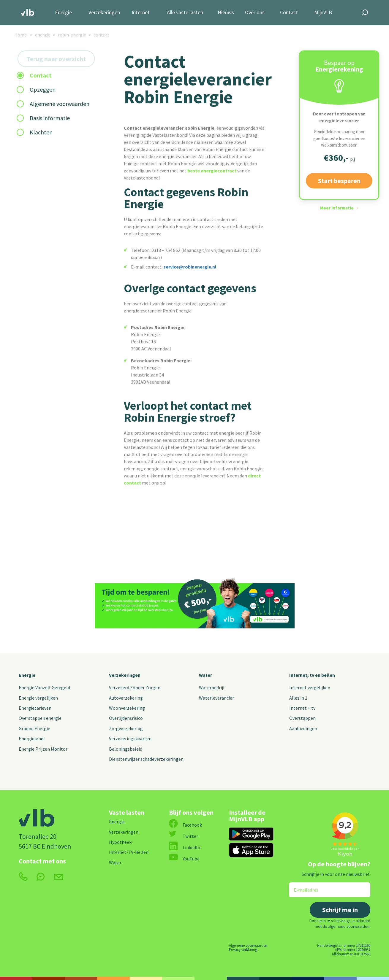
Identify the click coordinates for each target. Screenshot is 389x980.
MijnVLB (323, 13)
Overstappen (302, 718)
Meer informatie (337, 208)
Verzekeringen (104, 13)
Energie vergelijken (38, 698)
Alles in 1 (298, 698)
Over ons (255, 13)
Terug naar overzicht (56, 59)
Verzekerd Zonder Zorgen (135, 687)
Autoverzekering (126, 698)
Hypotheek (120, 842)
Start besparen (339, 181)
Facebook (185, 825)
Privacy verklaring (243, 949)
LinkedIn (185, 847)
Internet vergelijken (310, 687)
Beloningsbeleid (126, 749)
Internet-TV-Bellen (129, 852)
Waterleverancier (216, 698)
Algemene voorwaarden (248, 945)
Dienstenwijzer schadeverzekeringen (146, 759)
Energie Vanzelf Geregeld (44, 687)
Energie (63, 13)
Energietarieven (35, 708)
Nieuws (226, 13)
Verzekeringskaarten (130, 738)
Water (205, 675)
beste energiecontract (212, 171)
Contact (289, 13)
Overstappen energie (40, 718)
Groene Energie (34, 728)
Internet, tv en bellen (312, 675)
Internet (141, 13)
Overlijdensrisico (126, 718)
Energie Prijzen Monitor (43, 749)
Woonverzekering (127, 708)
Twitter (184, 836)
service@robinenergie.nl (190, 267)
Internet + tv (302, 708)
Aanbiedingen (303, 728)
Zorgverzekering (126, 728)
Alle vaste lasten (185, 13)
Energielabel (32, 738)
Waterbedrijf (212, 687)
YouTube (184, 859)
